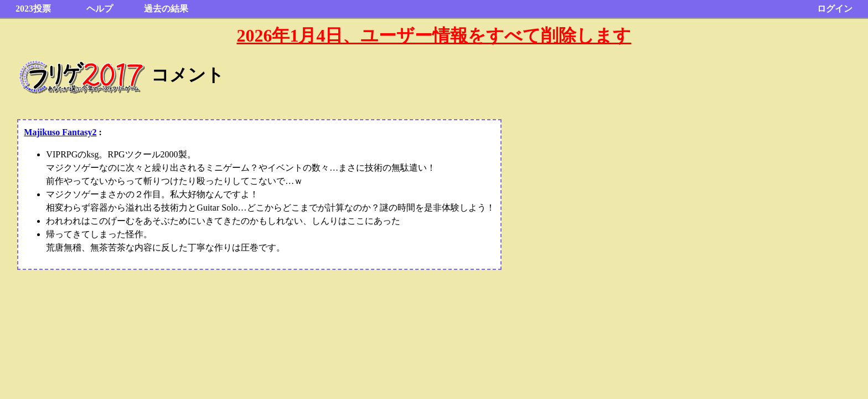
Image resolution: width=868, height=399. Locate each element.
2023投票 (33, 9)
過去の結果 (166, 9)
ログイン (835, 9)
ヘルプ (100, 9)
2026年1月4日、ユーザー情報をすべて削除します (434, 35)
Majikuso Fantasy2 (60, 132)
